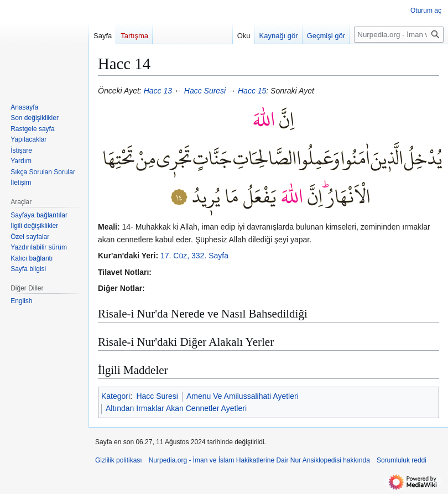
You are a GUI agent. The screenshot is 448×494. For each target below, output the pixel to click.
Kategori (116, 396)
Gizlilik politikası (119, 460)
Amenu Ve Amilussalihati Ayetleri (243, 396)
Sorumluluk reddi (402, 460)
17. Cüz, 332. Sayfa (194, 256)
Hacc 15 (252, 91)
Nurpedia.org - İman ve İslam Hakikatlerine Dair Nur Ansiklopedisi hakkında (259, 460)
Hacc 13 (158, 91)
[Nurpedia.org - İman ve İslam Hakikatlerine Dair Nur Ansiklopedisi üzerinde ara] (399, 35)
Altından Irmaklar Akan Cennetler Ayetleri (176, 408)
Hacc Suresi (205, 91)
